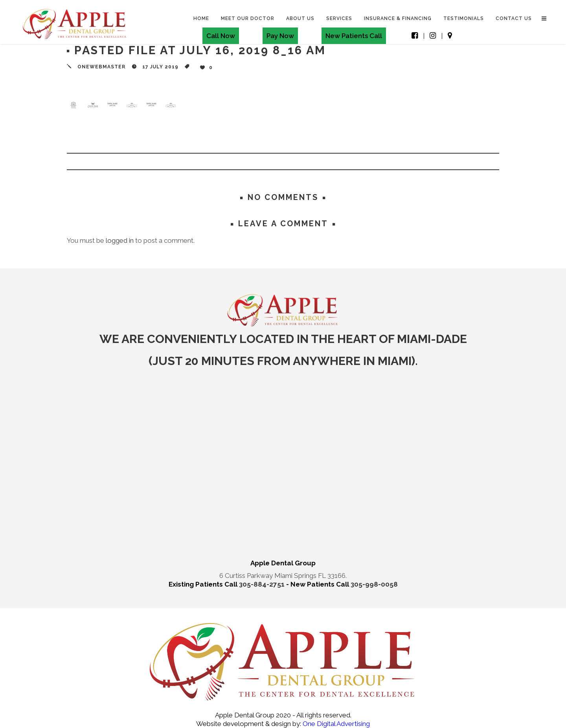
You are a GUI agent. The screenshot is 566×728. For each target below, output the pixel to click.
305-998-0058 (374, 584)
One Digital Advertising (335, 724)
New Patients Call (353, 36)
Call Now (220, 36)
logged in (120, 240)
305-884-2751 (263, 584)
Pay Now (280, 36)
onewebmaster (101, 67)
